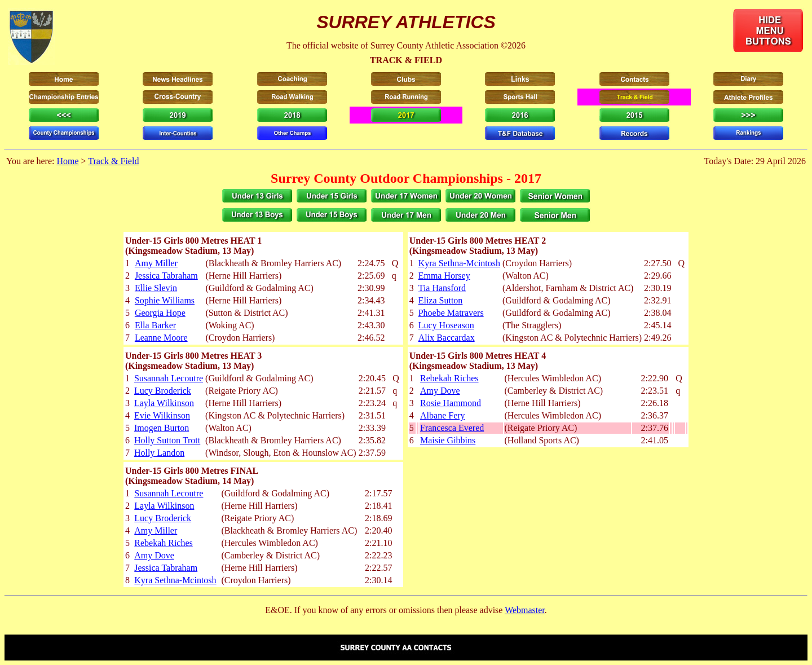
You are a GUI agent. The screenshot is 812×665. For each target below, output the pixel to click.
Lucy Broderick (163, 391)
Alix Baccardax (447, 338)
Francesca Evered (452, 428)
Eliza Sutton (441, 300)
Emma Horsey (444, 276)
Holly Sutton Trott (167, 440)
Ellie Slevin (156, 288)
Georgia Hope (160, 313)
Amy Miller (156, 263)
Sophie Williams (165, 300)
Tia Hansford (442, 288)
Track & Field (113, 161)
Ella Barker (155, 325)
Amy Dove (440, 391)
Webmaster (525, 610)
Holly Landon (159, 453)
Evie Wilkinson (162, 415)
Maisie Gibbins (448, 440)
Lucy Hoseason (446, 325)
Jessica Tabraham (166, 276)
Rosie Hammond (451, 403)
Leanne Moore (161, 338)
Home (67, 161)
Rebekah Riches (449, 378)
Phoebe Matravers (451, 313)
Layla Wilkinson (164, 403)
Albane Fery (443, 415)
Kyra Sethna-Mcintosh (459, 263)
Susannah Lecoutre (169, 378)
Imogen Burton (162, 428)
